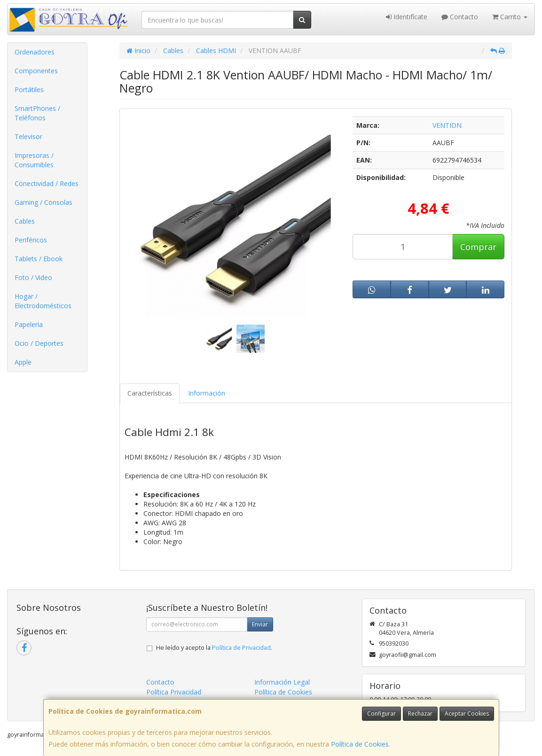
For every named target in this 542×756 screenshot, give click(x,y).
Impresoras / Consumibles (34, 160)
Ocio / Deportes (39, 343)
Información (207, 393)
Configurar (381, 713)
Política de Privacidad (241, 648)
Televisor (28, 136)
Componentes (36, 71)
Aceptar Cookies (467, 713)
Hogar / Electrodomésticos (43, 301)
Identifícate (407, 17)
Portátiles (29, 90)
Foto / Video (33, 277)
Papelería (29, 324)
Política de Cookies (360, 744)
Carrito (510, 17)
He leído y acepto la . (214, 648)
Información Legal (282, 682)
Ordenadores (35, 52)
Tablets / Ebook (39, 259)
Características (150, 393)
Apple (23, 362)
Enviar (260, 624)
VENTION (447, 125)
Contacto (460, 17)
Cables (25, 221)
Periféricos (31, 240)
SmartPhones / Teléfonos (37, 113)
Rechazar (420, 713)
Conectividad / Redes (47, 183)
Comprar (478, 247)
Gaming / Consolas (43, 202)
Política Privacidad (174, 692)
